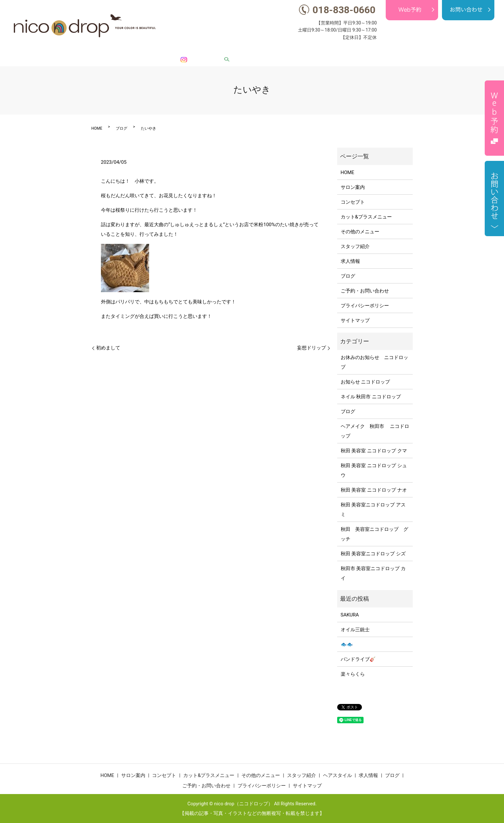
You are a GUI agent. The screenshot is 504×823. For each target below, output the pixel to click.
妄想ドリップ (311, 348)
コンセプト (209, 50)
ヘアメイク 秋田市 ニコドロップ (375, 431)
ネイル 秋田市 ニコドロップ (371, 397)
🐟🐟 (347, 644)
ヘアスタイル (380, 50)
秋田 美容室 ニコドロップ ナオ (374, 490)
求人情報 (410, 50)
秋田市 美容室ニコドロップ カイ (373, 573)
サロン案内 (179, 50)
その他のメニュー (305, 50)
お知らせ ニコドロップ (365, 382)
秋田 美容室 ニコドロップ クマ (374, 451)
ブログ (433, 50)
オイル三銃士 (355, 630)
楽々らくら (353, 674)
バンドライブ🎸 (358, 659)
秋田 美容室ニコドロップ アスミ (373, 510)
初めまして (108, 348)
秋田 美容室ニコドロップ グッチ (374, 534)
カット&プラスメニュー (253, 50)
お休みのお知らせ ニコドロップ (374, 362)
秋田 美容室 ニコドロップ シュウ (374, 470)
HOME (154, 50)
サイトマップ (355, 320)
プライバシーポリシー (365, 306)
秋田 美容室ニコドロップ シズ (373, 554)
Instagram (469, 50)
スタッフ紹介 (345, 50)
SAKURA (350, 615)
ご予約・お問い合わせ (365, 291)
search (491, 50)
